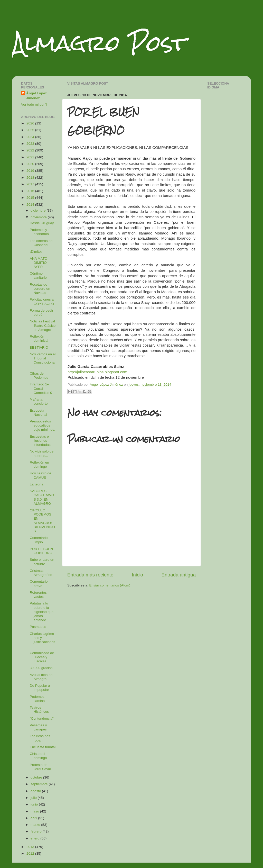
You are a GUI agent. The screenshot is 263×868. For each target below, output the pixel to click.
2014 (31, 205)
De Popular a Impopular (40, 688)
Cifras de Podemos (39, 376)
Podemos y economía (39, 232)
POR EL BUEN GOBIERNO (41, 551)
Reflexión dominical (39, 338)
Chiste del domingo (38, 756)
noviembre (39, 217)
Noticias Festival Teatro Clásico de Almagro (43, 325)
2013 (31, 847)
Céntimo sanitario (38, 275)
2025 (31, 130)
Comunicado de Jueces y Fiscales (42, 657)
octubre (37, 777)
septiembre (40, 784)
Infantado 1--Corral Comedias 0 (41, 388)
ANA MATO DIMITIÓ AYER (39, 263)
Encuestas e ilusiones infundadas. (41, 441)
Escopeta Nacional (39, 413)
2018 (31, 178)
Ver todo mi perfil (34, 105)
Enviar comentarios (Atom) (110, 585)
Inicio (137, 575)
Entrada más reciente (90, 575)
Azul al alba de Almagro (41, 677)
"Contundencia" (42, 718)
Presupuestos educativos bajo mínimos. (43, 425)
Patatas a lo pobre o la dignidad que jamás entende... (42, 612)
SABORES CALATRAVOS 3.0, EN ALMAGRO (42, 497)
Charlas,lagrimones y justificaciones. (43, 640)
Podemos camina (37, 699)
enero (35, 838)
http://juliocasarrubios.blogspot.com (97, 372)
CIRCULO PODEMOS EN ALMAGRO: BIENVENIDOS (42, 521)
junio (35, 804)
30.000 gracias (41, 668)
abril (34, 818)
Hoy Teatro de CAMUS (41, 475)
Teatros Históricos (39, 709)
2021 (31, 157)
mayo (35, 811)
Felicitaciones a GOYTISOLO (42, 301)
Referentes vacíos (38, 595)
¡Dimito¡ (36, 252)
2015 (31, 198)
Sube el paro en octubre (42, 562)
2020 (31, 164)
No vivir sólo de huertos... (42, 453)
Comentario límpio (39, 540)
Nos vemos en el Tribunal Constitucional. (43, 360)
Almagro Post (99, 43)
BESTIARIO (39, 347)
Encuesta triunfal (43, 747)
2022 (31, 150)
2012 (31, 853)
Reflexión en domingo (39, 464)
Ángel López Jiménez (36, 96)
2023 (31, 144)
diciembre (39, 210)
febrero (37, 831)
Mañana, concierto (39, 401)
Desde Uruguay (42, 223)
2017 (31, 184)
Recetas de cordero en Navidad (40, 289)
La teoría (37, 484)
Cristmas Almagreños (41, 573)
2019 (31, 171)
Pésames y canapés (38, 727)
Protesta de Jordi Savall (41, 767)
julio (34, 798)
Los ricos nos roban (40, 738)
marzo (36, 825)
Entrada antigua (179, 575)
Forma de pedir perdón (42, 313)
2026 (31, 123)
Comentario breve (39, 584)
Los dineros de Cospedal (41, 243)
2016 (31, 191)
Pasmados (38, 627)
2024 (31, 137)
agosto (36, 791)
